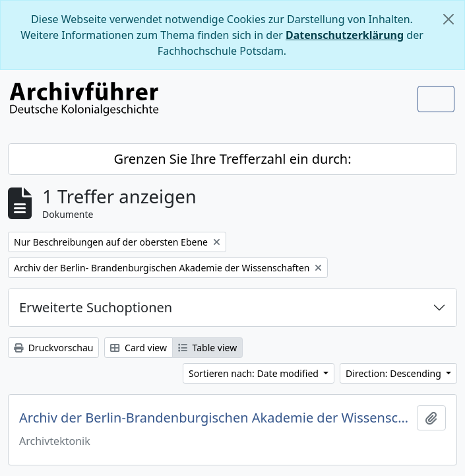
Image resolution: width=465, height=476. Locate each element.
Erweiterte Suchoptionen (96, 307)
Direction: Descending (394, 373)
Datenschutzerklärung (345, 35)
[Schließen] (449, 19)
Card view (138, 348)
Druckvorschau (53, 348)
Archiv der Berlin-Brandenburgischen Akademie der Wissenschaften (215, 418)
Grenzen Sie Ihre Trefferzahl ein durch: (232, 159)
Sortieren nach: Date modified (255, 373)
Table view (207, 348)
